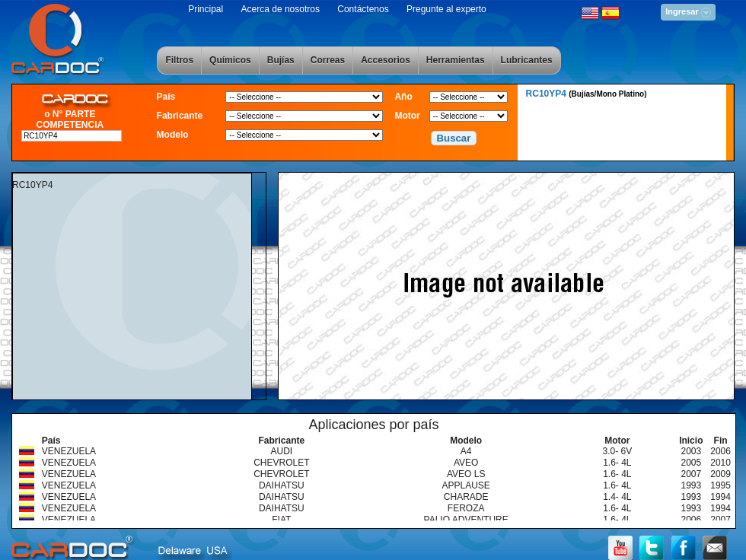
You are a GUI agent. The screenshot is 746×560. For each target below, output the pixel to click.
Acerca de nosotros (281, 9)
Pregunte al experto (446, 9)
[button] (454, 138)
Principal (206, 9)
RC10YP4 (587, 94)
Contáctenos (363, 9)
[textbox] (72, 136)
